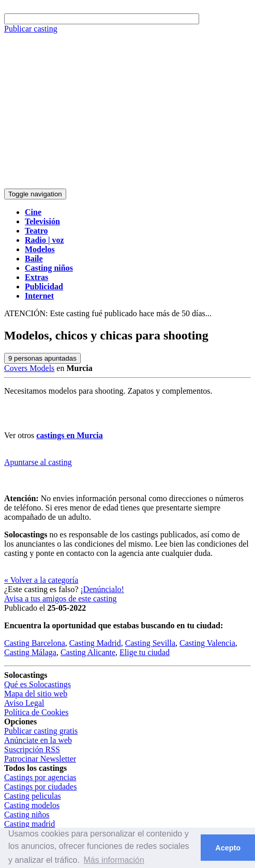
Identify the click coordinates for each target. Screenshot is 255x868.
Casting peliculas (33, 796)
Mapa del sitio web (36, 694)
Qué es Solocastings (37, 684)
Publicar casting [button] (31, 29)
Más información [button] (114, 860)
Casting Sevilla (150, 643)
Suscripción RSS (32, 749)
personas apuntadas (42, 358)
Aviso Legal (24, 703)
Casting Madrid (95, 643)
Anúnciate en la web (38, 740)
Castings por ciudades (40, 787)
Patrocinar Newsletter (40, 759)
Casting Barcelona (35, 643)
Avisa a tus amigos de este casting (60, 599)
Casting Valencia (207, 643)
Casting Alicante (88, 652)
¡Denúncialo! (102, 589)
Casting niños (27, 815)
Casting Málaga (30, 652)
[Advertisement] (128, 111)
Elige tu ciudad (145, 652)
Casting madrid (29, 824)
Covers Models (29, 368)
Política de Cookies (36, 712)
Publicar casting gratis (41, 731)
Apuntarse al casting (38, 462)
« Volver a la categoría (41, 580)
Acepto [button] (228, 848)
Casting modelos (32, 805)
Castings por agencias (40, 777)
